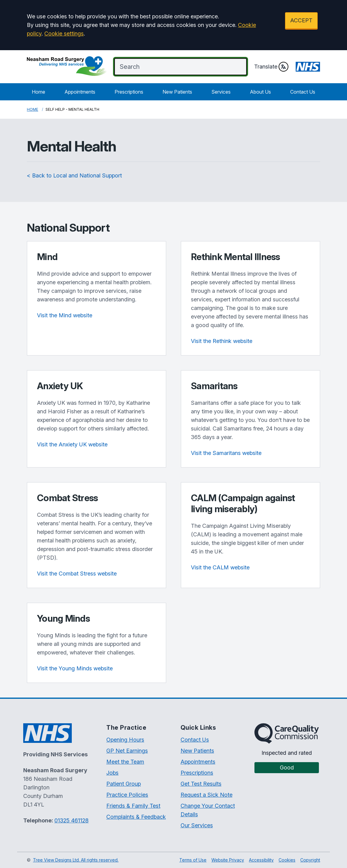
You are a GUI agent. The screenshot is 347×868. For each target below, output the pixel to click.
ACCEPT (301, 20)
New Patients (177, 92)
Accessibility (261, 860)
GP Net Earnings (127, 751)
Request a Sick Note (206, 795)
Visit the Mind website (65, 315)
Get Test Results (201, 784)
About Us (260, 92)
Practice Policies (127, 795)
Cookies (287, 860)
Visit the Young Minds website (75, 668)
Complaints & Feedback (136, 817)
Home (38, 92)
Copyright (310, 860)
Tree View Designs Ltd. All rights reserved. (76, 860)
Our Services (197, 825)
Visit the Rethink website (222, 341)
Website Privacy (228, 860)
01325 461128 (71, 820)
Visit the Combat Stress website (77, 574)
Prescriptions (129, 92)
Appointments (80, 92)
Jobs (112, 773)
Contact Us (303, 92)
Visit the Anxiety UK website (72, 444)
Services (221, 92)
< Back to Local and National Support (74, 175)
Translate (271, 67)
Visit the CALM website (220, 567)
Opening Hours (125, 740)
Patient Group (124, 784)
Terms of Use (193, 860)
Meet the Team (125, 762)
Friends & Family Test (133, 806)
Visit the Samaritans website (226, 453)
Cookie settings (64, 34)
